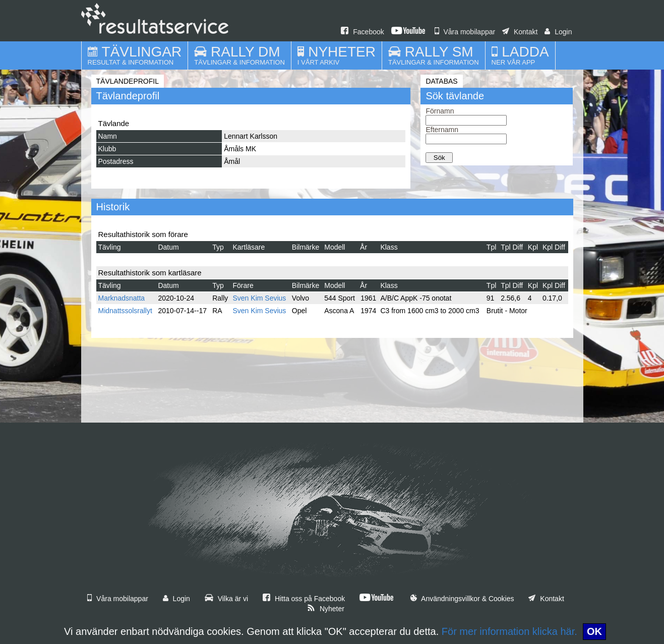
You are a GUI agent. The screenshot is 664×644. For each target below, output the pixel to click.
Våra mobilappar (465, 32)
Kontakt (520, 32)
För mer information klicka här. (509, 631)
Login (558, 32)
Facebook (362, 32)
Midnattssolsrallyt (125, 311)
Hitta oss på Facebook (304, 599)
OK (594, 631)
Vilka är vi (226, 599)
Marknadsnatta (122, 298)
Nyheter (326, 609)
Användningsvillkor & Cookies (462, 599)
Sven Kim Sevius (260, 298)
